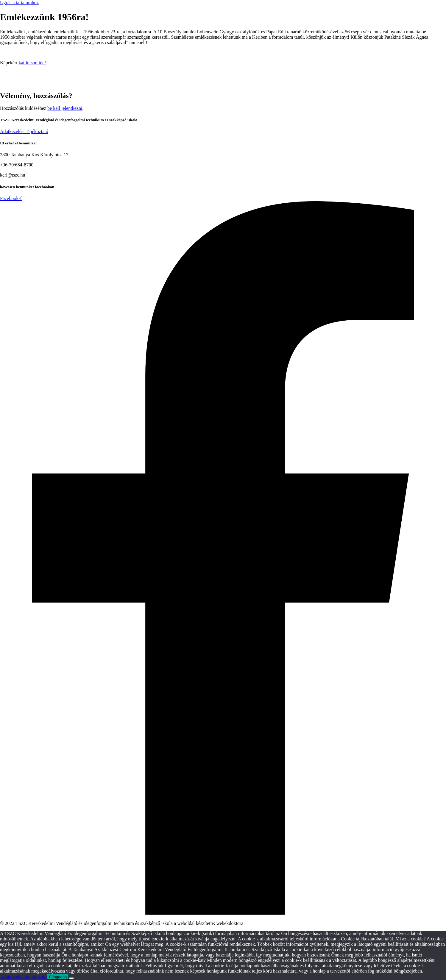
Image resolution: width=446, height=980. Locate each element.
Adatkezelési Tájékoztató (24, 131)
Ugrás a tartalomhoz (19, 3)
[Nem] (71, 978)
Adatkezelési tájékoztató (23, 977)
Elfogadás (58, 977)
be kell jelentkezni (65, 108)
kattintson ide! (32, 63)
